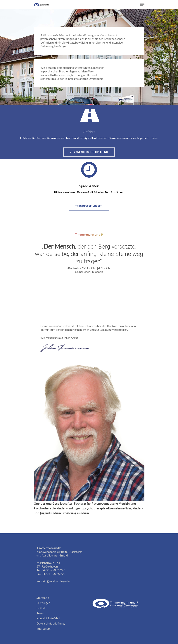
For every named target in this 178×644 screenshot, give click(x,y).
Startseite (43, 598)
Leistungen (43, 603)
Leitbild (41, 608)
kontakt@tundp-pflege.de (53, 581)
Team (40, 613)
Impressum (44, 628)
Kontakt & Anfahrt (48, 618)
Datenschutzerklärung (51, 623)
